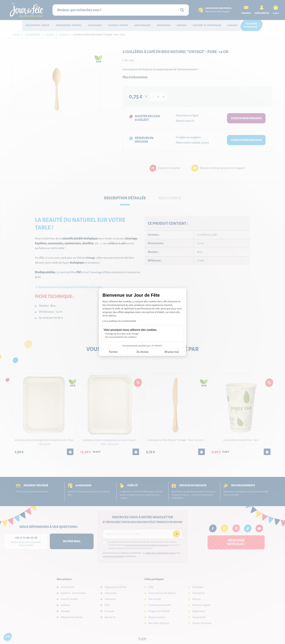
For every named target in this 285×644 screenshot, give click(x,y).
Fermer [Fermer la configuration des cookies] (113, 352)
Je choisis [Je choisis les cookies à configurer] (142, 352)
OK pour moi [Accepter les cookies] (172, 352)
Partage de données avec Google (122, 334)
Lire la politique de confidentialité (119, 321)
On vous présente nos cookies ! (121, 337)
